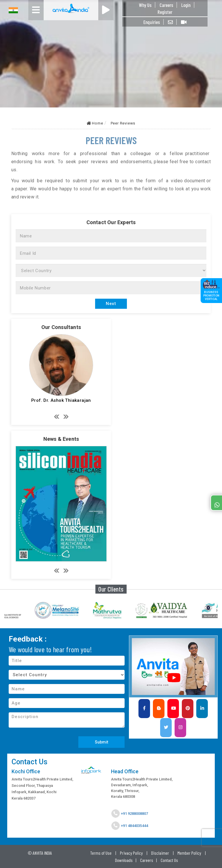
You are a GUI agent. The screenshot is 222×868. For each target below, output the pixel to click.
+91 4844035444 (134, 826)
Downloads (124, 860)
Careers (166, 5)
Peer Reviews (123, 123)
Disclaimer (160, 853)
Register (165, 12)
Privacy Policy (131, 853)
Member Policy (189, 853)
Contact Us (169, 860)
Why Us (145, 5)
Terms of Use (101, 853)
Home (95, 123)
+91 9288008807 (134, 814)
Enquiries (152, 22)
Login (186, 5)
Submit (101, 742)
